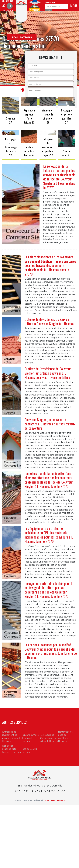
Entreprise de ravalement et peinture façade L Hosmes (11, 736)
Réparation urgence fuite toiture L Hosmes (11, 749)
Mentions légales (55, 801)
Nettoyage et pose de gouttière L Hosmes (65, 736)
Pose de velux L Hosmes (29, 751)
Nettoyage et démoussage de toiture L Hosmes (49, 738)
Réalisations (22, 37)
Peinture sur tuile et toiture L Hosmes (30, 738)
